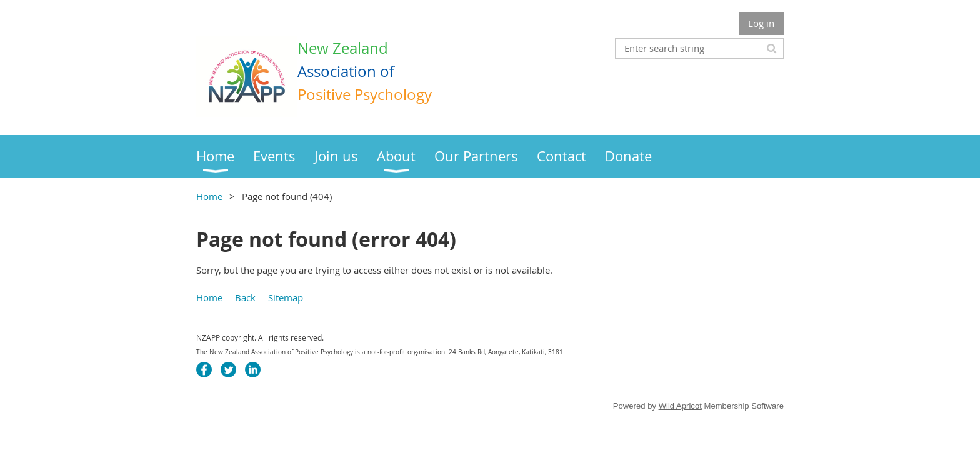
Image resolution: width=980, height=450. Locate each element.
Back (245, 297)
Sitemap (286, 297)
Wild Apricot (680, 406)
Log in (761, 23)
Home (209, 196)
